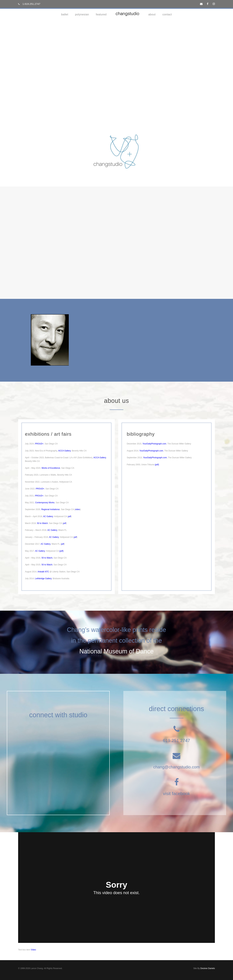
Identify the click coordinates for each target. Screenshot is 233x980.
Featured (101, 14)
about (152, 14)
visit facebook (177, 794)
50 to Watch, (47, 558)
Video (33, 950)
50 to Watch (42, 523)
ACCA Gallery (64, 451)
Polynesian (82, 14)
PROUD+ (39, 444)
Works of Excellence (51, 468)
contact (167, 14)
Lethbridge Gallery (43, 579)
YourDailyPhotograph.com (154, 444)
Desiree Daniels (208, 968)
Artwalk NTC (43, 572)
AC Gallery (48, 516)
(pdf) (157, 465)
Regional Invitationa (50, 509)
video (78, 509)
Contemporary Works (45, 503)
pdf (70, 516)
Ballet (65, 14)
